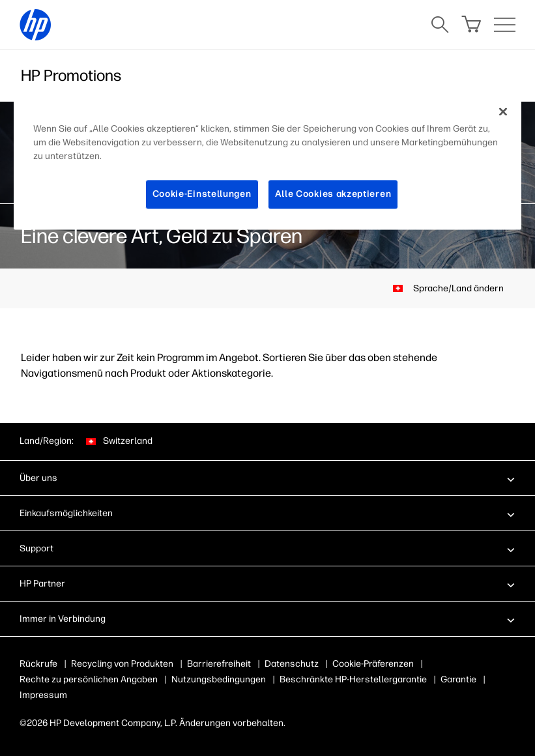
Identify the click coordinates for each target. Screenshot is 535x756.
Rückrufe (38, 664)
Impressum (43, 695)
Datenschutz (292, 664)
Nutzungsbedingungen (219, 679)
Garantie (458, 679)
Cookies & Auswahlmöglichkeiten (401, 664)
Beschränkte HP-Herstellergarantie (353, 679)
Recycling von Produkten (122, 664)
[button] (267, 478)
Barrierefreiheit (219, 664)
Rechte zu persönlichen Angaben (89, 679)
